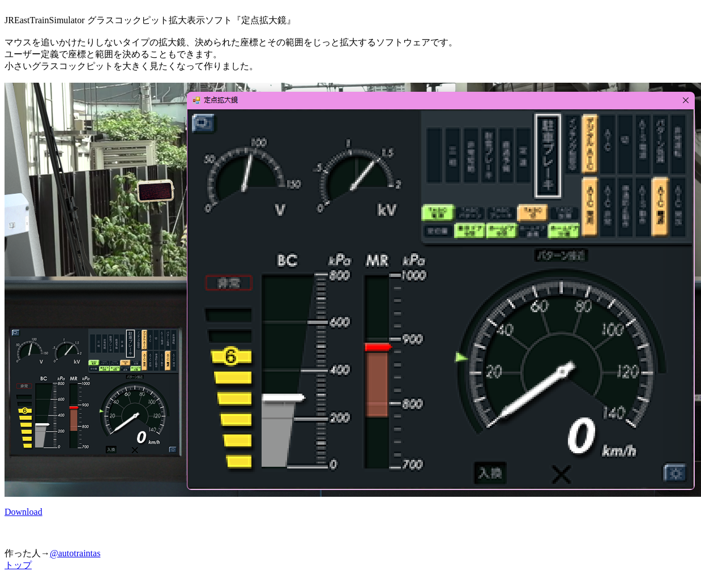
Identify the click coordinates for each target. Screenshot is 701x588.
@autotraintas (75, 553)
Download (23, 512)
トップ (18, 565)
